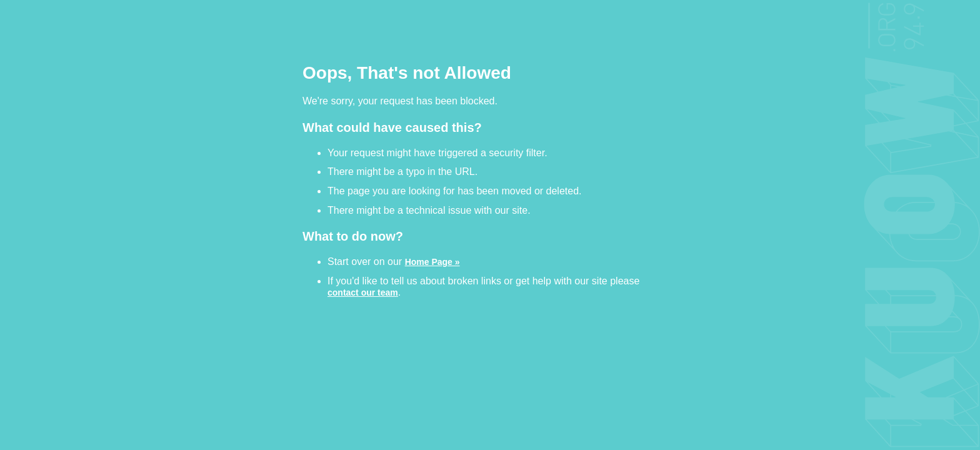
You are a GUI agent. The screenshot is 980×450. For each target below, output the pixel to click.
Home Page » (432, 262)
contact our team (363, 292)
